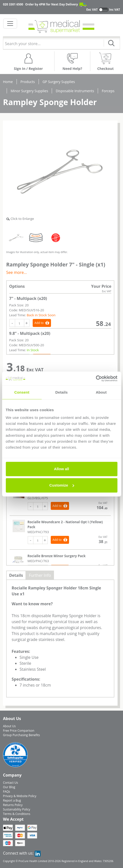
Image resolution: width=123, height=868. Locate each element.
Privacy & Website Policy (20, 796)
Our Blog (9, 787)
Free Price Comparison (19, 731)
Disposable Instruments (75, 91)
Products (28, 82)
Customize (62, 485)
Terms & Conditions (17, 814)
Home (8, 82)
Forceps (108, 91)
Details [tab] (62, 392)
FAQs (7, 792)
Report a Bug (12, 800)
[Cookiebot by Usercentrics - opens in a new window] (96, 378)
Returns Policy (13, 805)
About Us (9, 726)
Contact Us (11, 783)
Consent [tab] (22, 392)
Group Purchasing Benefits (21, 735)
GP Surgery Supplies (59, 82)
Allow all (61, 469)
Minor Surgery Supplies (29, 91)
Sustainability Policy (17, 809)
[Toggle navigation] (10, 24)
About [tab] (101, 392)
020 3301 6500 (13, 4)
